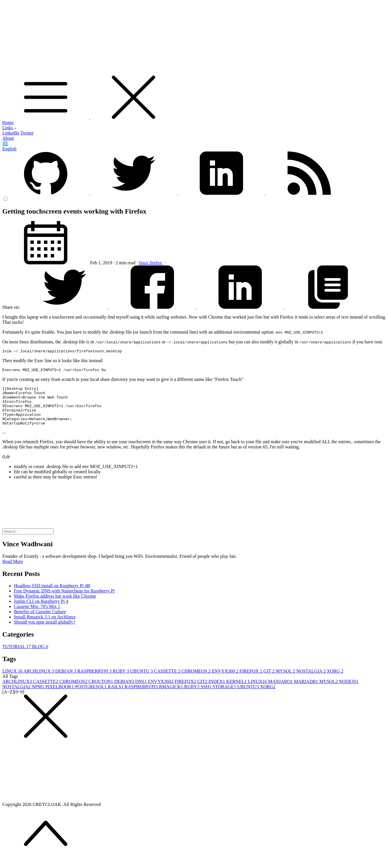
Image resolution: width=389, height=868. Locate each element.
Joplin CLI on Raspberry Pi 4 (41, 611)
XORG (335, 681)
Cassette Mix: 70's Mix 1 (37, 616)
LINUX (13, 681)
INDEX (217, 691)
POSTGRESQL (91, 696)
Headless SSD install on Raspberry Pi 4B (52, 595)
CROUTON (101, 691)
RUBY (121, 681)
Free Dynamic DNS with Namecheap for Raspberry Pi (64, 600)
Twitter (27, 133)
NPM (39, 696)
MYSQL (286, 681)
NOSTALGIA (311, 681)
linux (144, 263)
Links (10, 128)
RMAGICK (172, 696)
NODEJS (349, 691)
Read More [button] (13, 571)
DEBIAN (66, 681)
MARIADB (307, 691)
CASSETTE (168, 681)
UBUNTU (142, 681)
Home (8, 122)
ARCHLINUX (39, 681)
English (9, 149)
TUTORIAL (17, 656)
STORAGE (225, 696)
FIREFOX (252, 681)
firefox (156, 263)
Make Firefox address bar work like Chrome (55, 606)
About (8, 138)
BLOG (40, 656)
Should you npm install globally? (45, 632)
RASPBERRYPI (95, 681)
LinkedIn (11, 133)
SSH (206, 696)
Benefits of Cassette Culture (40, 621)
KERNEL (237, 691)
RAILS (116, 696)
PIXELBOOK (60, 696)
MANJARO (281, 691)
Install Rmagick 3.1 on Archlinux (45, 626)
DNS (142, 691)
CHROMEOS (197, 681)
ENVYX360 (226, 681)
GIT (270, 681)
